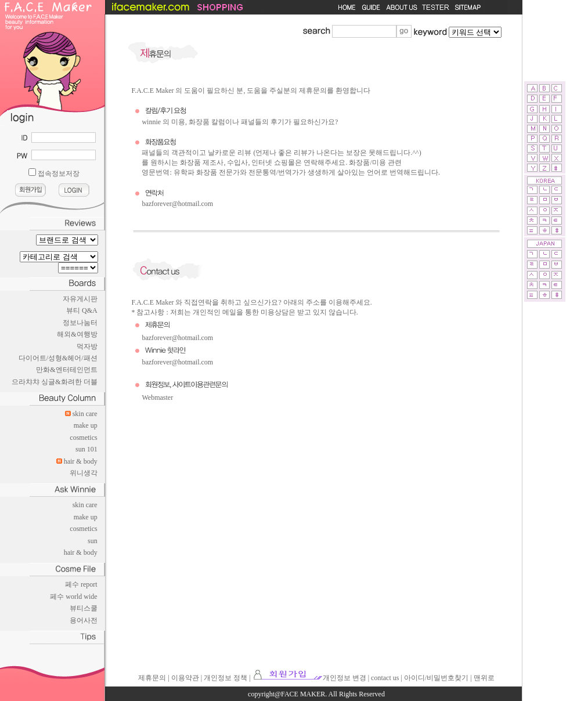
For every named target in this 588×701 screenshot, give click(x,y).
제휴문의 (152, 678)
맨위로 (484, 678)
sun (93, 541)
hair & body (81, 461)
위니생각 (84, 473)
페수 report (81, 584)
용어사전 (84, 620)
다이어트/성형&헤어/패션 (58, 358)
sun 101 (86, 449)
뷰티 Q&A (82, 310)
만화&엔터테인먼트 (66, 370)
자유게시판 (80, 299)
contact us (385, 678)
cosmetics (83, 438)
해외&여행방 (77, 334)
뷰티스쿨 (84, 608)
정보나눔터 (80, 323)
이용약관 (185, 678)
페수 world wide (73, 597)
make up (86, 425)
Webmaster (157, 398)
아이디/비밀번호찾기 (436, 678)
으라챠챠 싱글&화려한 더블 (54, 382)
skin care (85, 414)
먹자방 (87, 346)
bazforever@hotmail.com (177, 204)
